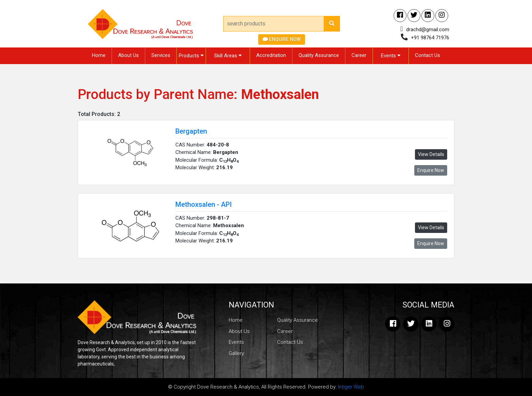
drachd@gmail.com (428, 29)
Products (191, 56)
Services (161, 55)
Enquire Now (282, 39)
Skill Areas (228, 56)
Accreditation (271, 55)
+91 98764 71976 (430, 38)
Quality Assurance (319, 55)
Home (99, 55)
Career (359, 55)
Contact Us (427, 55)
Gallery (236, 353)
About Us (128, 55)
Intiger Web (351, 387)
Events (391, 56)
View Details (431, 154)
